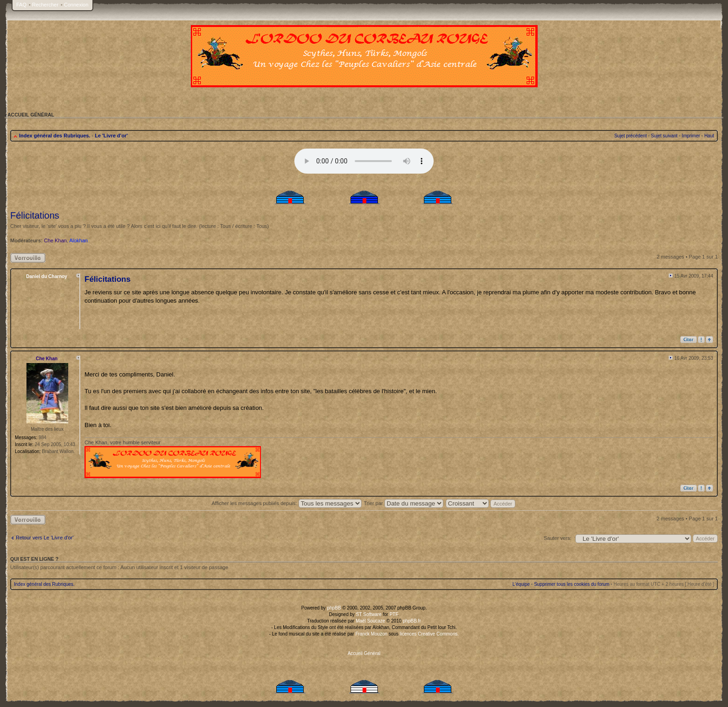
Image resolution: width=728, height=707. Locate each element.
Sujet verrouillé (28, 258)
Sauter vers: (557, 538)
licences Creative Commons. (429, 634)
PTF (394, 614)
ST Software (369, 614)
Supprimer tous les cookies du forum (572, 584)
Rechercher (45, 5)
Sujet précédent (630, 136)
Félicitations (35, 215)
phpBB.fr (412, 621)
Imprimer (691, 136)
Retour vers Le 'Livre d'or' (45, 538)
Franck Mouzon (371, 634)
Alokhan (78, 240)
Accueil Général (364, 653)
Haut (709, 136)
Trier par (404, 503)
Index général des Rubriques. (55, 136)
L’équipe (521, 584)
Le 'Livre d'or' (111, 136)
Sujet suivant (664, 136)
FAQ (21, 5)
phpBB (334, 608)
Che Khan (55, 240)
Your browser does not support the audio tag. (364, 161)
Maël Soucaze (370, 621)
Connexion (76, 5)
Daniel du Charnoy (46, 276)
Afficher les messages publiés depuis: (287, 503)
